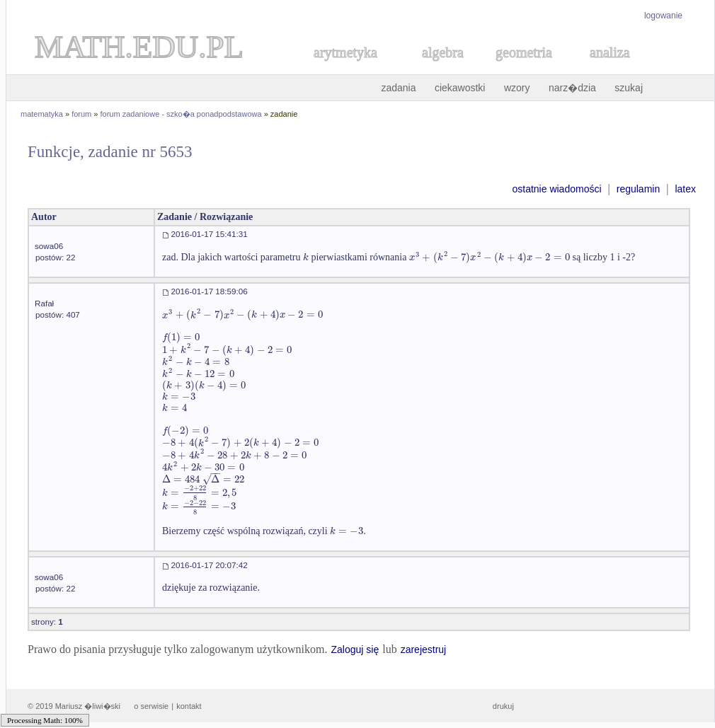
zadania (398, 88)
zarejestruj (424, 649)
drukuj (503, 706)
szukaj (629, 88)
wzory (517, 88)
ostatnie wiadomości (556, 189)
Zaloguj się (355, 649)
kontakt (189, 706)
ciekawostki (460, 88)
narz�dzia (572, 88)
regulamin (638, 189)
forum (81, 114)
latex (685, 189)
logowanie (663, 16)
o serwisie (151, 706)
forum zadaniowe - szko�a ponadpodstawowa (181, 114)
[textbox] (306, 257)
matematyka (42, 114)
